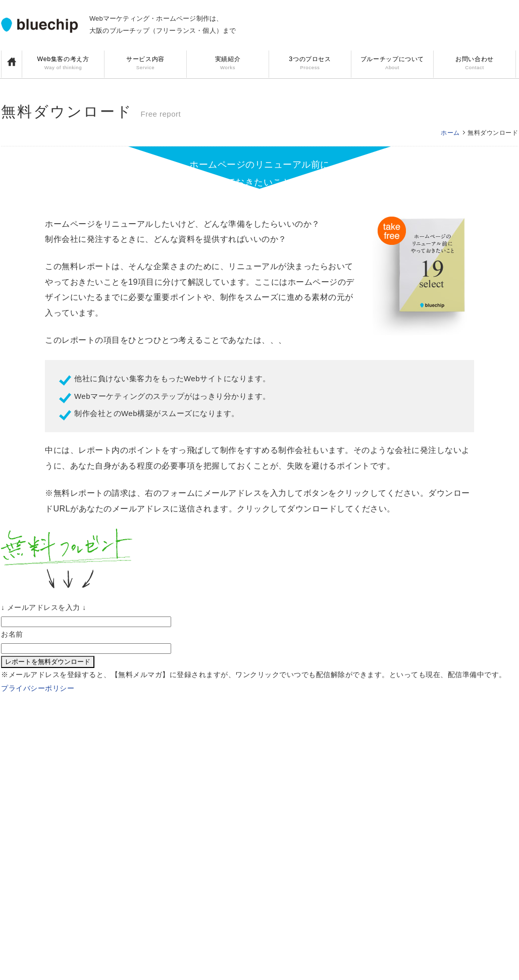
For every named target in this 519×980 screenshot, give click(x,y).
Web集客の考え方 (63, 64)
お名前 (12, 634)
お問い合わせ (475, 64)
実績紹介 (228, 64)
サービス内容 (145, 64)
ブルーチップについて (392, 64)
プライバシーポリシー (38, 688)
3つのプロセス (310, 64)
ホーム (450, 133)
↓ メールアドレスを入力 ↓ (44, 607)
